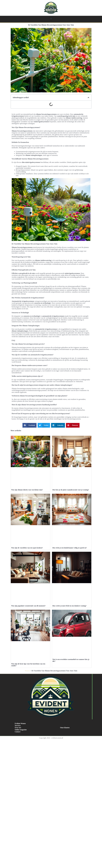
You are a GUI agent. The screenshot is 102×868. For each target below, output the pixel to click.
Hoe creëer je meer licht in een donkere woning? (70, 606)
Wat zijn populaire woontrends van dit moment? (28, 606)
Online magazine (21, 730)
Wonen (27, 671)
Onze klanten (65, 728)
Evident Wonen (20, 723)
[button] (51, 19)
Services (18, 726)
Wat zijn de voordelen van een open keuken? (27, 548)
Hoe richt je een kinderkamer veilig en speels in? (70, 548)
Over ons (18, 728)
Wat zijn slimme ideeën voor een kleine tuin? (27, 490)
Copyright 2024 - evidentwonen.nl (51, 738)
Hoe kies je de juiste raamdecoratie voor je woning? (71, 490)
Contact (18, 732)
